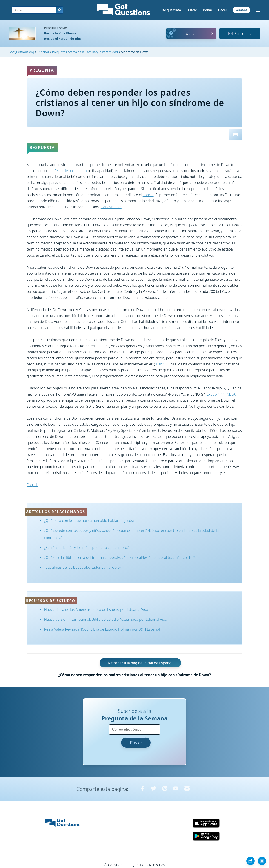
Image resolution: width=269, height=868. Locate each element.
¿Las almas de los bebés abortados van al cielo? (83, 567)
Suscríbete (240, 34)
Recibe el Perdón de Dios (63, 39)
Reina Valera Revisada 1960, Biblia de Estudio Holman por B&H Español (102, 629)
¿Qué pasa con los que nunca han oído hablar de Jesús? (89, 521)
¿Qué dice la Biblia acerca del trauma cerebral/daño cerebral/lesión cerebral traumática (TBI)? (120, 557)
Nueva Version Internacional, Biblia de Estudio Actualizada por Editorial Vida (106, 619)
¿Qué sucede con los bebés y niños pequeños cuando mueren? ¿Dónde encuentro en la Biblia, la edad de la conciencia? (131, 534)
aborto (148, 195)
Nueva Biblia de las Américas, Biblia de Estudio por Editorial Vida (96, 609)
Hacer (222, 10)
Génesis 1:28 (111, 207)
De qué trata (171, 10)
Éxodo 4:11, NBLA (221, 394)
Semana (241, 10)
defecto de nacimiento (69, 171)
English (33, 485)
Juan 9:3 (162, 364)
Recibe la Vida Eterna (60, 33)
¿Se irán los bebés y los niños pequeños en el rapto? (86, 548)
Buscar (192, 10)
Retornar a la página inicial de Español (140, 663)
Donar (208, 10)
